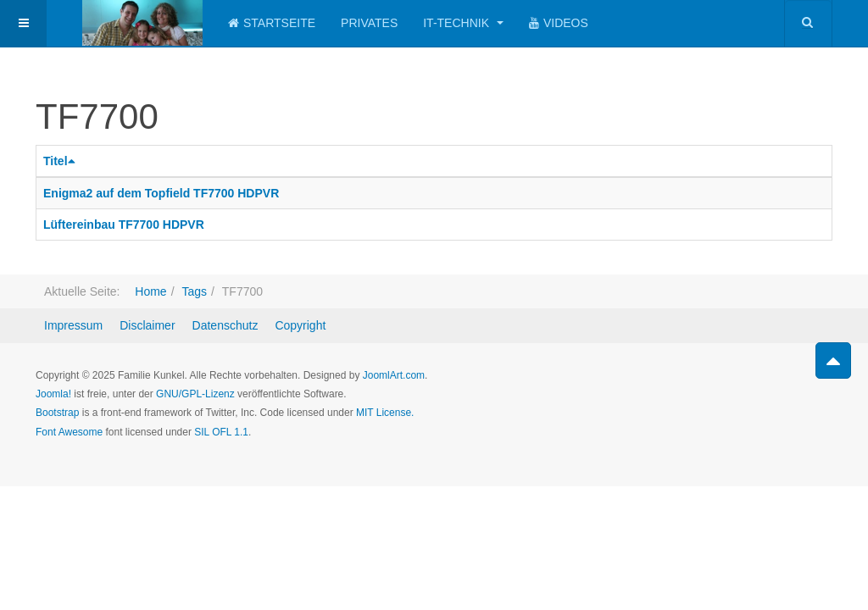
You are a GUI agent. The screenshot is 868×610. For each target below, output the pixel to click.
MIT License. (385, 413)
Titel (61, 161)
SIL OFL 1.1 (221, 432)
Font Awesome (69, 432)
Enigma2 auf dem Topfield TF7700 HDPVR (161, 193)
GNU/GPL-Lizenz (195, 394)
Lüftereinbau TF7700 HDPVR (124, 225)
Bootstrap (57, 413)
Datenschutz (225, 325)
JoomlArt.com (394, 375)
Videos (559, 23)
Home (150, 291)
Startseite (272, 23)
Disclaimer (147, 325)
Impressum (73, 325)
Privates (369, 23)
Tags (194, 291)
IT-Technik (463, 23)
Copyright (300, 325)
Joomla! (53, 394)
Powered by (755, 390)
